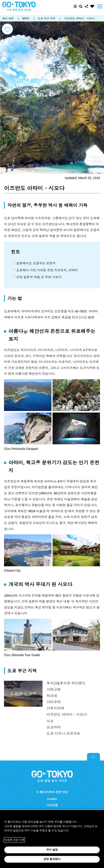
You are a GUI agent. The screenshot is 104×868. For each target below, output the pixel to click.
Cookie (52, 799)
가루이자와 (55, 708)
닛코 (50, 721)
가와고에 (53, 689)
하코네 (52, 696)
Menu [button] (100, 6)
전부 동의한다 (52, 859)
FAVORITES (92, 6)
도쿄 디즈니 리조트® (63, 733)
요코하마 (53, 727)
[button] (75, 6)
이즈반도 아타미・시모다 (67, 714)
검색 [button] (81, 6)
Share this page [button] (86, 6)
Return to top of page (93, 757)
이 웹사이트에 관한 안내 (52, 792)
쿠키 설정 (52, 850)
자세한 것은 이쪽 (14, 840)
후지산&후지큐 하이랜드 (66, 683)
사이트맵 (52, 805)
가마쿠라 (53, 702)
